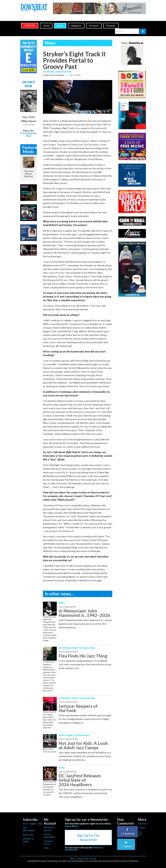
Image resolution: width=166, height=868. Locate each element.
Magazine (76, 26)
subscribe (30, 26)
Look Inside (29, 125)
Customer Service (49, 842)
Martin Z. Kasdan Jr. (55, 75)
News (60, 26)
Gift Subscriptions (29, 829)
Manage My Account (49, 829)
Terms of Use (82, 858)
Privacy (93, 858)
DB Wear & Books (28, 840)
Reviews (111, 26)
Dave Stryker (63, 72)
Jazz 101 (140, 833)
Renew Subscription (50, 836)
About (72, 858)
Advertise (143, 824)
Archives (94, 26)
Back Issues (28, 835)
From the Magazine (83, 648)
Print (23, 133)
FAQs (46, 848)
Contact (142, 828)
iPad (29, 136)
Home (46, 26)
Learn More (71, 826)
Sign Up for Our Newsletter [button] (88, 837)
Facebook (127, 832)
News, (62, 735)
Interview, (49, 72)
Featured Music (29, 149)
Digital (32, 133)
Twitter (126, 844)
